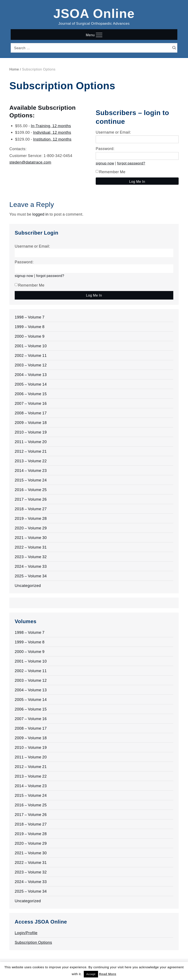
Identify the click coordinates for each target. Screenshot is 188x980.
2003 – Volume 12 (31, 365)
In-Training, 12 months (51, 126)
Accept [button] (91, 974)
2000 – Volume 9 (30, 336)
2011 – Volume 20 (31, 442)
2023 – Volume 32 (31, 557)
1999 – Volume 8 (30, 327)
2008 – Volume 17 (31, 413)
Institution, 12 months (52, 139)
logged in (41, 214)
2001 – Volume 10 (31, 346)
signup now (105, 163)
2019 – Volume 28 (31, 518)
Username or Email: (113, 132)
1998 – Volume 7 (30, 317)
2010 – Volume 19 (31, 432)
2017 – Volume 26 (31, 499)
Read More (108, 974)
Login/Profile (26, 933)
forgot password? (131, 163)
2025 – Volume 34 (31, 576)
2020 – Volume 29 (31, 528)
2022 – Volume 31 (31, 547)
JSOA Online (94, 13)
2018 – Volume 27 (31, 509)
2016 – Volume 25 (31, 490)
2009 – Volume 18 (31, 422)
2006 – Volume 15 (31, 394)
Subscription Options (33, 942)
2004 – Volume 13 (31, 375)
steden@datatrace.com (30, 162)
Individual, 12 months (52, 132)
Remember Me (111, 172)
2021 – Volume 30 (31, 538)
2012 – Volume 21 (31, 451)
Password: (105, 148)
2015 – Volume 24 (31, 480)
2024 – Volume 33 (31, 566)
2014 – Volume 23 (31, 470)
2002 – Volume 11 (31, 355)
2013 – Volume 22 (31, 461)
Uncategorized (28, 585)
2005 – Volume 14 (31, 384)
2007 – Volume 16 (31, 403)
